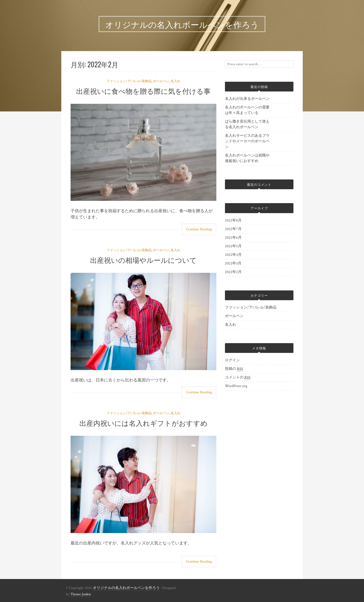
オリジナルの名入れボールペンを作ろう (126, 588)
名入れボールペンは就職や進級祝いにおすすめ (247, 158)
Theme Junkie (81, 594)
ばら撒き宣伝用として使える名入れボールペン (247, 124)
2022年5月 (233, 246)
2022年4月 (233, 255)
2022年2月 (233, 272)
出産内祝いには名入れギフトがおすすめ (143, 423)
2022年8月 (233, 220)
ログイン (232, 360)
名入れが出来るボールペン (247, 99)
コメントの (238, 377)
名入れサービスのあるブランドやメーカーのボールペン (247, 141)
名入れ (175, 81)
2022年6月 (233, 238)
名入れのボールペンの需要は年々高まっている (247, 110)
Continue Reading (199, 229)
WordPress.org (236, 386)
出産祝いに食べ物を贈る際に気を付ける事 (143, 91)
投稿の (234, 369)
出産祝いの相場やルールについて (143, 260)
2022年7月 (233, 229)
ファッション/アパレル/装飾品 (129, 81)
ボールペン (161, 81)
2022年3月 (233, 263)
